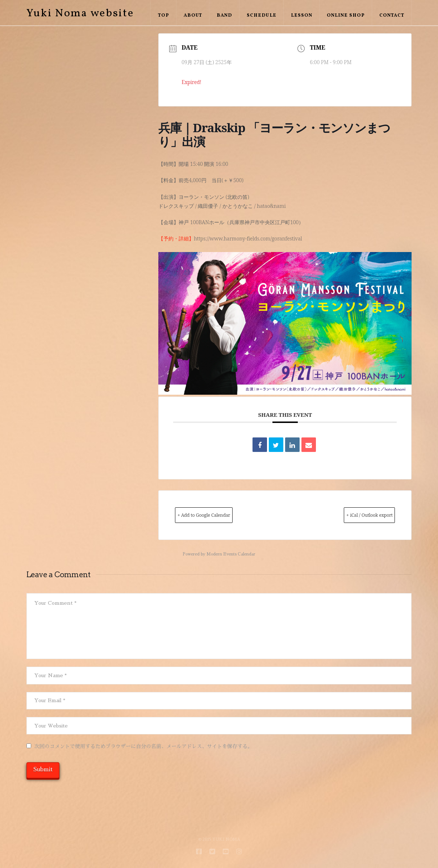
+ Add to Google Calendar (217, 515)
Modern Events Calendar (231, 555)
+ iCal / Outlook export (357, 515)
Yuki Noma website (80, 13)
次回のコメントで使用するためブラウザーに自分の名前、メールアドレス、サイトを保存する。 (143, 747)
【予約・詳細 (174, 238)
